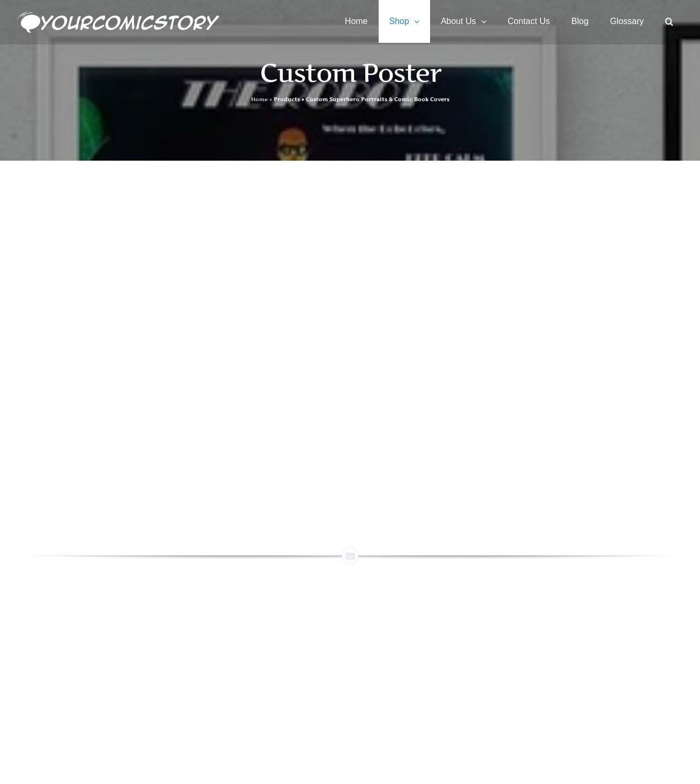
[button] (669, 21)
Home (259, 99)
